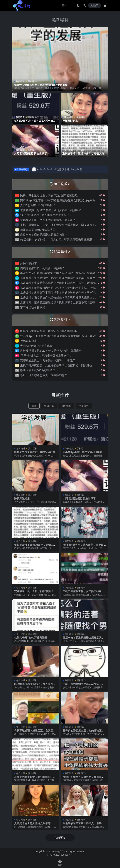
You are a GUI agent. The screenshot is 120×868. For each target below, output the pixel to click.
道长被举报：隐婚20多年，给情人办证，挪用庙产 (83, 155)
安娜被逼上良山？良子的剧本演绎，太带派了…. (49, 220)
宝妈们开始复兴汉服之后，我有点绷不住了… (83, 778)
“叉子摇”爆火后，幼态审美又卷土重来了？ (46, 215)
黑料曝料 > (62, 319)
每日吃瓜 (20, 81)
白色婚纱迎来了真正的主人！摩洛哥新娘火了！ (83, 825)
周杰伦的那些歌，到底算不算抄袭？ (42, 268)
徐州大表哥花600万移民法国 (38, 229)
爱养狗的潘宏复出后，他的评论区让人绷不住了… (83, 732)
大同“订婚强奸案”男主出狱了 (31, 153)
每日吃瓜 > (62, 184)
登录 (94, 6)
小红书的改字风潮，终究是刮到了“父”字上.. (34, 778)
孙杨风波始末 (70, 121)
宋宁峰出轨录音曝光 (33, 307)
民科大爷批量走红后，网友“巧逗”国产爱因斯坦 (41, 85)
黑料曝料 (60, 20)
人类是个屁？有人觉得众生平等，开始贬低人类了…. (35, 825)
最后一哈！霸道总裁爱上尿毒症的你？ (44, 234)
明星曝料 (69, 117)
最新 (34, 406)
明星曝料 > (62, 252)
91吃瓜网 (59, 851)
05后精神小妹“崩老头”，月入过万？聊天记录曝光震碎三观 (56, 239)
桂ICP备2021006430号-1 (60, 855)
